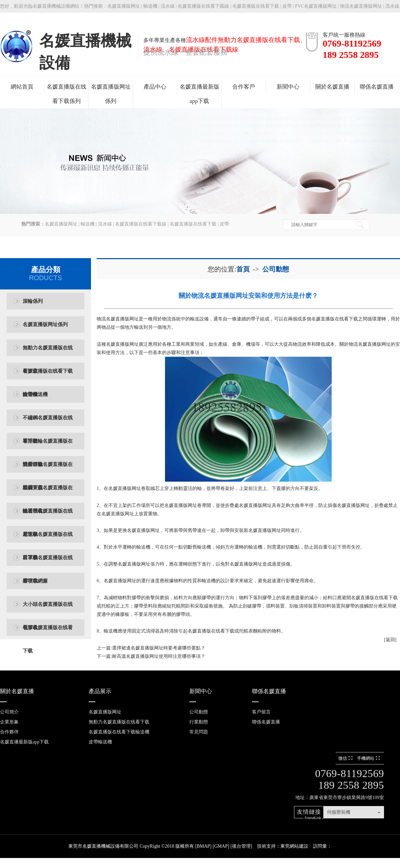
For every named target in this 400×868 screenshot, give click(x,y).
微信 (346, 758)
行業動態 (199, 722)
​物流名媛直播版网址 (118, 319)
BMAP (203, 846)
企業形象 (9, 722)
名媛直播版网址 (124, 6)
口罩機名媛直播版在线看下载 (48, 562)
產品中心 (155, 87)
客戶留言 (261, 712)
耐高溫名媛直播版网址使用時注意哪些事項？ (159, 656)
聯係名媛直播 (377, 87)
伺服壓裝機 (339, 812)
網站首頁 (22, 87)
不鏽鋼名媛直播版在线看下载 (48, 422)
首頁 (243, 269)
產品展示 (100, 691)
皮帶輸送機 (35, 394)
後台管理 (241, 846)
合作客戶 (244, 87)
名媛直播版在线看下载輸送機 (48, 376)
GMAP (221, 846)
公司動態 (276, 269)
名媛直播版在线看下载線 (203, 6)
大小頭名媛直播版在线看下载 (48, 609)
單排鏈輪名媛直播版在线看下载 (48, 445)
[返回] (390, 640)
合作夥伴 (9, 732)
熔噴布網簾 (35, 581)
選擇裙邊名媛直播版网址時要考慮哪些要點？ (159, 648)
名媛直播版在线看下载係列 (66, 94)
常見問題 (199, 732)
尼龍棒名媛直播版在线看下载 (48, 539)
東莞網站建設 (294, 846)
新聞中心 (288, 87)
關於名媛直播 (332, 87)
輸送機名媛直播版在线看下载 (48, 515)
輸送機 (150, 6)
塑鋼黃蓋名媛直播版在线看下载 (48, 492)
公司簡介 (9, 712)
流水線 (168, 6)
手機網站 (369, 758)
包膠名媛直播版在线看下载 (48, 632)
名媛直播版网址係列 (111, 94)
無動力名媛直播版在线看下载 (48, 352)
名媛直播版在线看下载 (256, 6)
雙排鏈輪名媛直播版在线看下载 (48, 469)
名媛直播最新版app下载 (199, 94)
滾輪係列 (33, 301)
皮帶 (287, 6)
